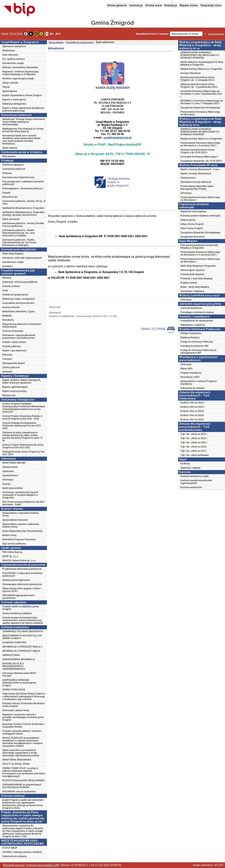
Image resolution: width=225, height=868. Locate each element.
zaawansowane (216, 34)
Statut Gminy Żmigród (192, 228)
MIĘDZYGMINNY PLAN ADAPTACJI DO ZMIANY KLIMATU (22, 637)
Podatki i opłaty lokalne (14, 342)
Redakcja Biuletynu (190, 338)
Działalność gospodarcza (15, 295)
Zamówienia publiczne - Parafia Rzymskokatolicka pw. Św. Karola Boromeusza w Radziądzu (19, 243)
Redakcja (171, 5)
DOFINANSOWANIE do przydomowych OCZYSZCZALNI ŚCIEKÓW (22, 786)
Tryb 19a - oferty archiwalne (195, 455)
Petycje (6, 87)
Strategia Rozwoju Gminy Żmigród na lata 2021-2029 (23, 453)
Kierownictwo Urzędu (13, 63)
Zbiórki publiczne (11, 367)
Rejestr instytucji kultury (14, 391)
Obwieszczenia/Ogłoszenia (16, 580)
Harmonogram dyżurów (192, 270)
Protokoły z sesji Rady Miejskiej (196, 279)
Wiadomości (9, 51)
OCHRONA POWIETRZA (14, 643)
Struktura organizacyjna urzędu (18, 79)
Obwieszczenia (10, 467)
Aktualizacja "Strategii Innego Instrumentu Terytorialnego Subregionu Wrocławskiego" (24, 122)
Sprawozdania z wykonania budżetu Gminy (20, 514)
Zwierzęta (7, 372)
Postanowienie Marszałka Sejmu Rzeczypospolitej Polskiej (197, 188)
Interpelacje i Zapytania (192, 291)
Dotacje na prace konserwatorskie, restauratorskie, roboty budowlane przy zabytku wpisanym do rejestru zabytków (23, 620)
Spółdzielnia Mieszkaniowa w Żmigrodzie (23, 208)
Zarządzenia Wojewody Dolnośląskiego (200, 233)
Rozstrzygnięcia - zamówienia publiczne (23, 189)
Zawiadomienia (10, 475)
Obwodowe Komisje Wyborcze (196, 182)
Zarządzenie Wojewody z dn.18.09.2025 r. (202, 161)
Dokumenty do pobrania (14, 856)
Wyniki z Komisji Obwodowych (196, 174)
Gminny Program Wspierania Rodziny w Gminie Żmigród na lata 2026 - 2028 (22, 417)
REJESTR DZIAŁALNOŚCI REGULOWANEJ (24, 780)
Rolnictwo (7, 355)
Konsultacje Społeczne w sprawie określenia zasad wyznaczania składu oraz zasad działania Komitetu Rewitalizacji (21, 140)
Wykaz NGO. (187, 369)
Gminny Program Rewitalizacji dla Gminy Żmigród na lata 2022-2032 (23, 446)
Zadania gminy (188, 220)
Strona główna (117, 5)
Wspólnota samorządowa (193, 211)
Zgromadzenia (10, 91)
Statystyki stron (211, 5)
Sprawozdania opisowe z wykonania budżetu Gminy (21, 525)
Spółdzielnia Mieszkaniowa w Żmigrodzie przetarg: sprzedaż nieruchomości (23, 214)
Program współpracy (191, 373)
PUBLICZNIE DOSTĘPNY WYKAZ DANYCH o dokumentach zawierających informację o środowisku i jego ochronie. (24, 697)
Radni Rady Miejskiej (13, 254)
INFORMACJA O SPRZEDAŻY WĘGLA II (22, 647)
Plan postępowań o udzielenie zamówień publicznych (23, 183)
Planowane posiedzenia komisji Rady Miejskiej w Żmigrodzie (199, 247)
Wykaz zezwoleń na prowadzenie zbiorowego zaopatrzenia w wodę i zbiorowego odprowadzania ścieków (21, 753)
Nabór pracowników (12, 488)
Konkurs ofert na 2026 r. (193, 403)
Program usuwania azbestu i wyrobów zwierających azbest (22, 732)
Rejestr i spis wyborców (14, 351)
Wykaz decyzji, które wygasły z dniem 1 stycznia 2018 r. (22, 590)
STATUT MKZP (10, 848)
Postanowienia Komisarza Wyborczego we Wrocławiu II (200, 199)
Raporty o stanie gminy (14, 100)
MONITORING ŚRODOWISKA (17, 760)
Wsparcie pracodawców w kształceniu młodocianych (22, 325)
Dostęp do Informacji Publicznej (197, 342)
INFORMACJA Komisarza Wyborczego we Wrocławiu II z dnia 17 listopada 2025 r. (202, 102)
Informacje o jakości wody (16, 710)
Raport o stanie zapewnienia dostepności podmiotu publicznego (23, 109)
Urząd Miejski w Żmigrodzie (80, 42)
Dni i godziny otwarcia (13, 59)
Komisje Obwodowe (191, 73)
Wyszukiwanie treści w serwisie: (152, 34)
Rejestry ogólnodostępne (15, 387)
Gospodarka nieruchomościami (18, 303)
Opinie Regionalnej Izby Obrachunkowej (22, 531)
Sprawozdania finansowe (15, 520)
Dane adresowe (10, 55)
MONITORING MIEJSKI (14, 463)
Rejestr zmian (189, 5)
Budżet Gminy (9, 535)
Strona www (154, 5)
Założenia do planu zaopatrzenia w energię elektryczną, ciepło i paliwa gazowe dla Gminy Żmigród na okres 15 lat (22, 437)
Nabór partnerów (11, 219)
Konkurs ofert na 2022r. (192, 420)
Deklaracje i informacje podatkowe (20, 282)
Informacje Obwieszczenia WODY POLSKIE (19, 675)
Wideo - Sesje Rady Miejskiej (195, 287)
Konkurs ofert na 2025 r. (193, 407)
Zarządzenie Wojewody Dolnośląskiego (200, 108)
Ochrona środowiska (13, 331)
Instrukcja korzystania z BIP (194, 346)
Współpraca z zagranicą (193, 325)
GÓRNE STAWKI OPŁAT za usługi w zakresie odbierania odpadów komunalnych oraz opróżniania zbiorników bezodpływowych (24, 772)
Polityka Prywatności (191, 333)
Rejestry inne (9, 395)
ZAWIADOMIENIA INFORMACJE (19, 659)
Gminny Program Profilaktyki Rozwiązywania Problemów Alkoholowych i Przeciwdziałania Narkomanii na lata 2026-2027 (24, 408)
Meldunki (7, 316)
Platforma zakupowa (13, 165)
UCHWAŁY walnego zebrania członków (22, 852)
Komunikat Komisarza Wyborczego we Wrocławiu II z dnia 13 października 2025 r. (201, 94)
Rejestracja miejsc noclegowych (19, 299)
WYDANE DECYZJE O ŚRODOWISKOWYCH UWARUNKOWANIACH (14, 666)
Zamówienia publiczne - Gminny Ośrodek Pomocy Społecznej (23, 225)
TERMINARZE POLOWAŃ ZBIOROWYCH (23, 631)
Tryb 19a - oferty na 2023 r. (194, 443)
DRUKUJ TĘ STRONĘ (158, 329)
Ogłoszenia (8, 471)
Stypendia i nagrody (190, 468)
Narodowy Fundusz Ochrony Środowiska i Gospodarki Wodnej (23, 725)
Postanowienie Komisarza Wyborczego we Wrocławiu (200, 113)
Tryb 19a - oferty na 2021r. (194, 451)
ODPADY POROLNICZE (14, 690)
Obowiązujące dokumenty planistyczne (22, 584)
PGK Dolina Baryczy (12, 552)
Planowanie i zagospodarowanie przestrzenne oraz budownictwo (19, 337)
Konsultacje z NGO (190, 377)
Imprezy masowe (11, 307)
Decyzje (6, 484)
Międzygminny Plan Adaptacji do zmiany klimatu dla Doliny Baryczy (23, 130)
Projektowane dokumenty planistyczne (22, 569)
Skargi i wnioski (10, 83)
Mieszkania (8, 320)
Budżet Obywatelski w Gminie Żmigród (22, 95)
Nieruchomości (10, 197)
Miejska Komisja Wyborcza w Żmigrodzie (201, 69)
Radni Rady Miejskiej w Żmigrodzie (198, 266)
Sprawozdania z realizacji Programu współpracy (199, 383)
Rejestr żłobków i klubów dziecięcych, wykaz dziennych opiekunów (21, 381)
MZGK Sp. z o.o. (10, 556)
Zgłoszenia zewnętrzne (14, 46)
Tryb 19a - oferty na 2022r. (194, 447)
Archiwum (7, 266)
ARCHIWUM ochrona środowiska (19, 792)
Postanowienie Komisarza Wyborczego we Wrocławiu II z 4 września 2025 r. (200, 144)
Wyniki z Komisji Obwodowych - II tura (200, 169)
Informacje (8, 480)
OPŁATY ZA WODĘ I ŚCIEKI (16, 764)
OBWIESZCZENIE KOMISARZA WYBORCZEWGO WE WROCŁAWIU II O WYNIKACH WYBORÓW (200, 55)
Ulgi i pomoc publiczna (14, 544)
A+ (52, 34)
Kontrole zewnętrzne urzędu (195, 476)
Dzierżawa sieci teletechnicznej (18, 177)
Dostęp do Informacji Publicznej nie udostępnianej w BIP (198, 352)
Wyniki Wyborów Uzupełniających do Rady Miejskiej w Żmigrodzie (202, 63)
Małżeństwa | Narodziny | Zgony (18, 311)
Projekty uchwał (189, 283)
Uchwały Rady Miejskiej (192, 274)
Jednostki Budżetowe (191, 308)
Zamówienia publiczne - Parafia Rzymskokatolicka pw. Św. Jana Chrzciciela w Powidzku (18, 233)
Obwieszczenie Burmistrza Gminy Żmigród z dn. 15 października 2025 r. (200, 86)
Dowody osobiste (11, 286)
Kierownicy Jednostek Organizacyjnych (22, 258)
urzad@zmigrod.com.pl (117, 138)
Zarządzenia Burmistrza (193, 237)
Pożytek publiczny (11, 346)
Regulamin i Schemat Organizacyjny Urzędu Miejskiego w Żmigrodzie (20, 73)
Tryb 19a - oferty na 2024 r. (194, 438)
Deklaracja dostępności (14, 104)
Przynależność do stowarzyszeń (197, 321)
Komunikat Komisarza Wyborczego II (199, 157)
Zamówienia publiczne (14, 169)
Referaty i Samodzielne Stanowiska (20, 67)
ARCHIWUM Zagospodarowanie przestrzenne (18, 597)
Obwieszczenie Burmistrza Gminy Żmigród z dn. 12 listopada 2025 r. (198, 79)
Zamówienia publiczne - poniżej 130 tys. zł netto (24, 202)
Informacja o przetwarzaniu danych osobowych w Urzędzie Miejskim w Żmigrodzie (20, 495)
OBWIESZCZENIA (11, 655)
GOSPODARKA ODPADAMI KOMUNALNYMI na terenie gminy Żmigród (19, 683)
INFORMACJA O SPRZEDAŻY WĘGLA (21, 651)
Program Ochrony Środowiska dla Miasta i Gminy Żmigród (24, 705)
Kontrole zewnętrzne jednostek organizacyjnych (196, 482)
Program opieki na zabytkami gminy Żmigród (20, 608)
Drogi (5, 290)
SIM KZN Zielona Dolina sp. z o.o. (19, 561)
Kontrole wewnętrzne (191, 487)
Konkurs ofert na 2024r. (192, 411)
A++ (58, 34)
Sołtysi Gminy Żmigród (192, 224)
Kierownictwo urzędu (13, 262)
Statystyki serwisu (14, 865)
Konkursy (7, 173)
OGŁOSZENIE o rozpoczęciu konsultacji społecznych (22, 575)
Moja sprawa (9, 156)
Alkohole (7, 278)
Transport (7, 359)
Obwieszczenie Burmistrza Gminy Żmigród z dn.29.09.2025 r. (197, 151)
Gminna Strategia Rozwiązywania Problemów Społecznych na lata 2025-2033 (22, 426)
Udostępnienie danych (14, 363)
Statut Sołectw (10, 148)
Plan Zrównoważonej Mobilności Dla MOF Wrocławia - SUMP (24, 503)
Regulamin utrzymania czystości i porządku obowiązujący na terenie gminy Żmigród (23, 717)
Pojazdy (6, 193)
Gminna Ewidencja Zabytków (17, 613)
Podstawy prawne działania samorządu (200, 216)
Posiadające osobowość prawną (197, 312)
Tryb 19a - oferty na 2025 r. (194, 434)
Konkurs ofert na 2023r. (192, 415)
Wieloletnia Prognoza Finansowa (19, 539)
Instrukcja (136, 5)
